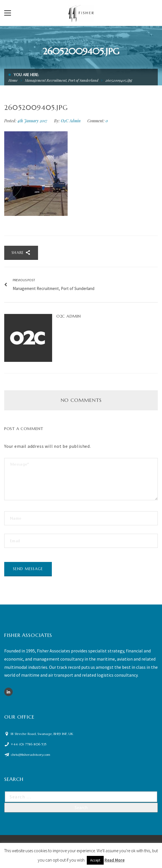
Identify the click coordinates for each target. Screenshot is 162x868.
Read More (115, 860)
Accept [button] (95, 860)
